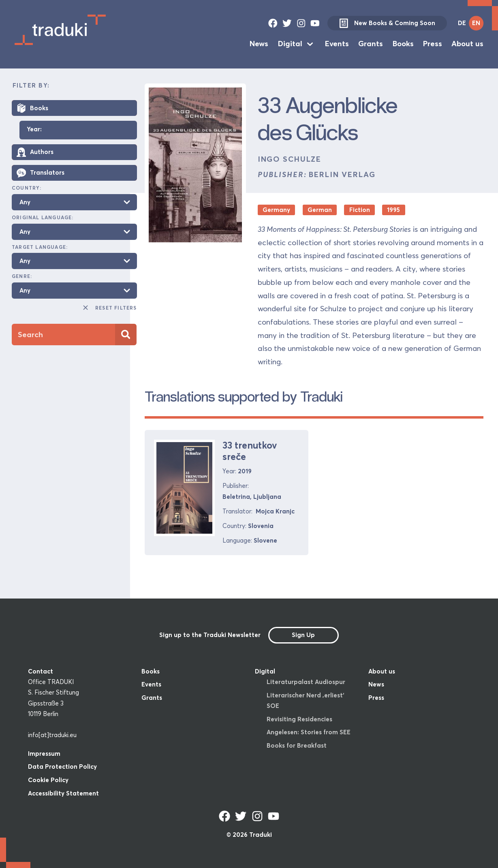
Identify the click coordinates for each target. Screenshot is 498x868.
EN (476, 23)
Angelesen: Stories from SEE (309, 732)
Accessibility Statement (63, 793)
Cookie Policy (48, 780)
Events (337, 44)
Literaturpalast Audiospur (306, 682)
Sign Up (303, 635)
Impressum (44, 754)
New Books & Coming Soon (387, 23)
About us (467, 44)
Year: (34, 129)
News (259, 44)
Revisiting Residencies (299, 719)
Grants (371, 44)
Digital (290, 44)
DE (462, 23)
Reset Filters (109, 308)
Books (403, 44)
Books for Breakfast (297, 745)
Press (433, 44)
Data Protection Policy (62, 766)
